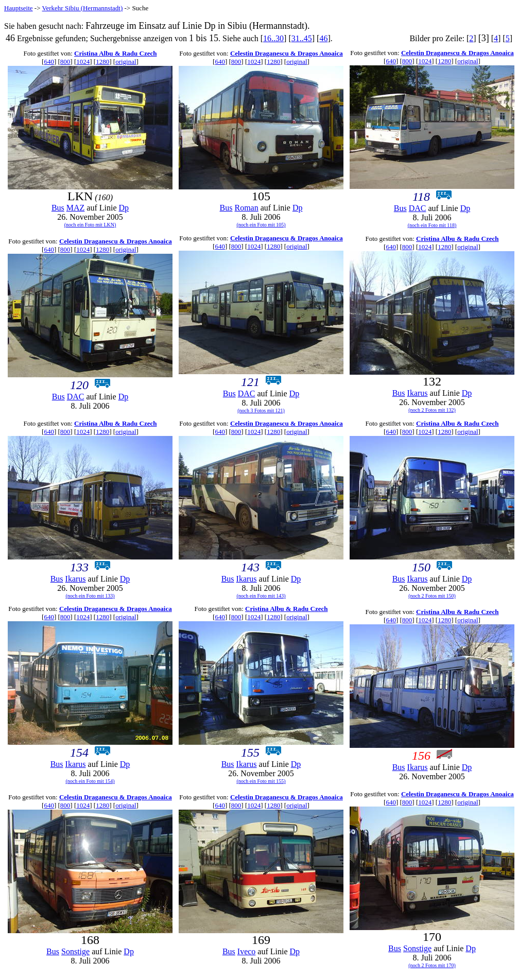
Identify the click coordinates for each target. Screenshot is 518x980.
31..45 (302, 38)
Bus (58, 208)
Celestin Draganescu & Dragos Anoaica (287, 53)
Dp (124, 208)
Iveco (247, 951)
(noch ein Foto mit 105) (261, 225)
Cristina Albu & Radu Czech (115, 53)
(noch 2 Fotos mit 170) (432, 965)
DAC (418, 208)
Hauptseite (19, 8)
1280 (102, 62)
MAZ (76, 208)
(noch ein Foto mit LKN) (90, 225)
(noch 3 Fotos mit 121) (261, 410)
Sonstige (75, 951)
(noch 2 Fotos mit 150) (432, 596)
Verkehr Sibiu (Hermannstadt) (83, 8)
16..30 (273, 38)
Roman (246, 208)
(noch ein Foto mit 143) (261, 596)
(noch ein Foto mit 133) (90, 596)
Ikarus (418, 393)
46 (323, 38)
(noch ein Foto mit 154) (90, 781)
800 (65, 62)
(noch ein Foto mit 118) (432, 225)
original (126, 62)
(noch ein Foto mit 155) (261, 781)
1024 (83, 62)
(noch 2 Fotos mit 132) (432, 410)
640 (49, 62)
